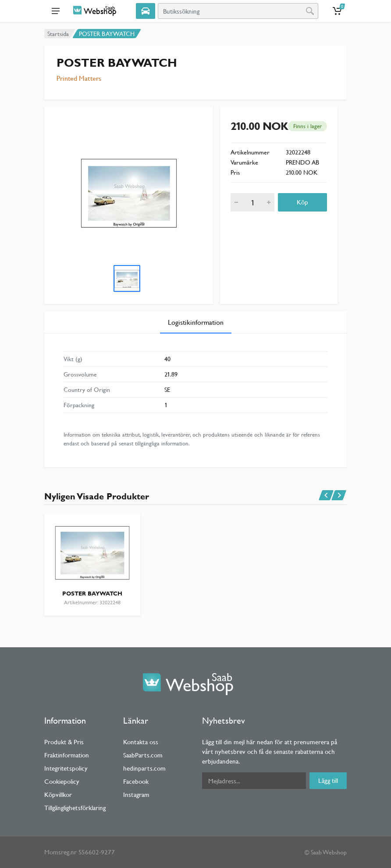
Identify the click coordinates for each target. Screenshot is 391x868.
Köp (302, 202)
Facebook (136, 781)
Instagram (136, 794)
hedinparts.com (144, 768)
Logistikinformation (196, 322)
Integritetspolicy (66, 768)
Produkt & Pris (64, 742)
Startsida (58, 34)
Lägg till (328, 780)
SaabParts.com (143, 755)
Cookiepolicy (62, 781)
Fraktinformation (67, 755)
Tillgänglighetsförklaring (75, 808)
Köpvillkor (58, 794)
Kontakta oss (141, 742)
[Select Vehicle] (146, 11)
